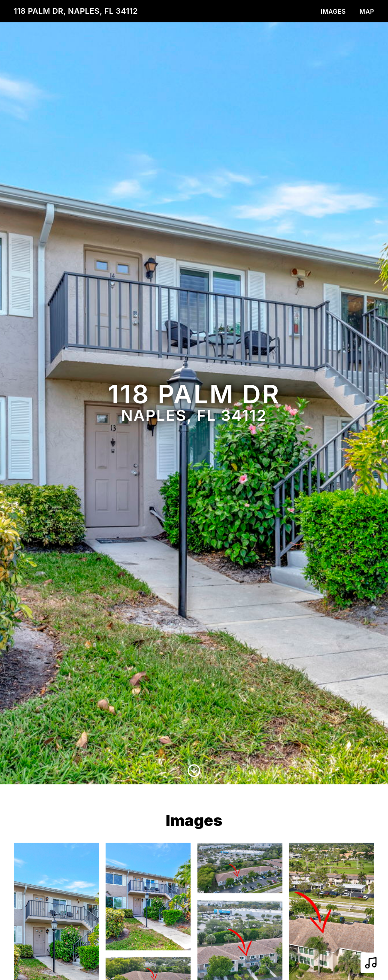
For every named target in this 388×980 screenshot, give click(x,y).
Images (333, 11)
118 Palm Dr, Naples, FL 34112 (76, 11)
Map (367, 11)
